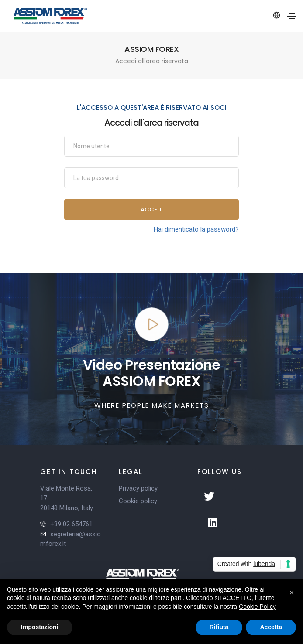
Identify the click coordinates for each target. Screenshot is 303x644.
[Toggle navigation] (292, 16)
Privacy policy (138, 488)
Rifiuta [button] (219, 627)
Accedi (152, 210)
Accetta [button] (271, 627)
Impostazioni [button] (40, 627)
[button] (292, 593)
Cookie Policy (257, 607)
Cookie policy (138, 501)
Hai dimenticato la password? (196, 229)
